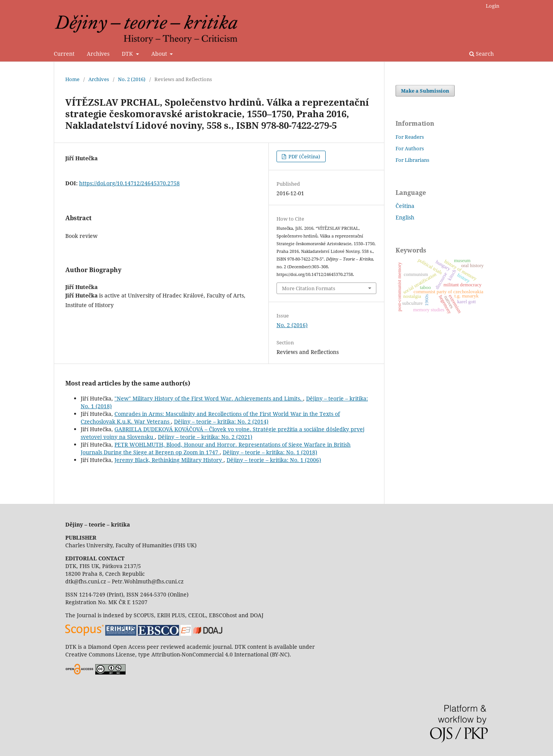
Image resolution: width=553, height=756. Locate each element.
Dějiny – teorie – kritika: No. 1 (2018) (270, 452)
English (405, 217)
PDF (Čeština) (304, 156)
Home (72, 79)
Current (64, 54)
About (160, 54)
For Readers (410, 137)
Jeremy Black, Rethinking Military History (169, 460)
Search (482, 54)
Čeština (405, 206)
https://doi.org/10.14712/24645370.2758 (129, 183)
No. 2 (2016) (132, 79)
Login (493, 6)
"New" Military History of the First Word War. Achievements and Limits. (209, 398)
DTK (128, 54)
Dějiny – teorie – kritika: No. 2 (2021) (205, 437)
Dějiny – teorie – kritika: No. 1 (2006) (274, 460)
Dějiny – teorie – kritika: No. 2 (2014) (221, 421)
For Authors (410, 148)
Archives (98, 54)
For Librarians (412, 160)
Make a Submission (425, 91)
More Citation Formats (309, 288)
